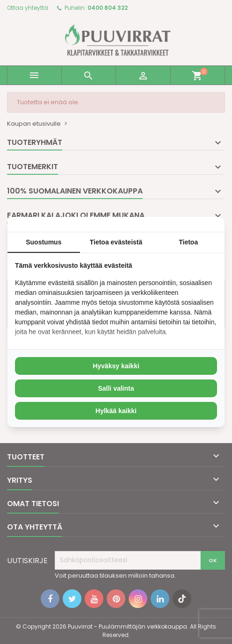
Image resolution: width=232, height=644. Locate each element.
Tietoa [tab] (188, 242)
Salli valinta (116, 388)
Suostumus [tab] (43, 242)
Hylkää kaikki (116, 411)
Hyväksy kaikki (116, 366)
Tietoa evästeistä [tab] (116, 242)
